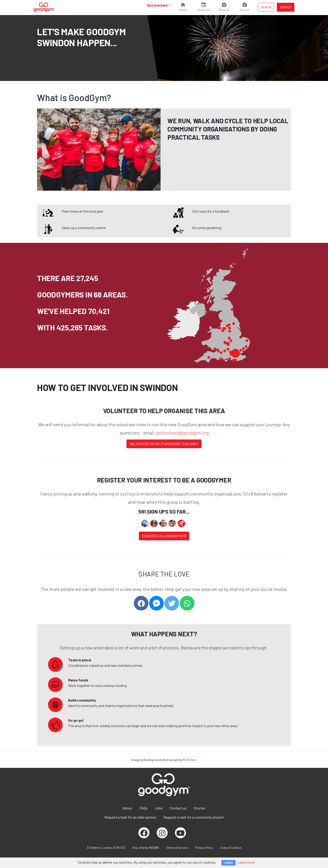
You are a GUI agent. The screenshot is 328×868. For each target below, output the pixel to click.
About (128, 808)
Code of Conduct (231, 848)
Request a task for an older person (130, 817)
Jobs (159, 808)
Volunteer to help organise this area (164, 444)
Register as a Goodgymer (164, 536)
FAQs (144, 808)
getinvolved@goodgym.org (182, 433)
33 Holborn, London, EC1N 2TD (106, 848)
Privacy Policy (204, 848)
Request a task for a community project (194, 817)
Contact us (178, 808)
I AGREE (229, 863)
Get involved (157, 5)
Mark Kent (190, 760)
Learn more (246, 862)
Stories (200, 808)
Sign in (266, 7)
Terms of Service (177, 848)
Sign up (286, 7)
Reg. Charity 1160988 (146, 848)
